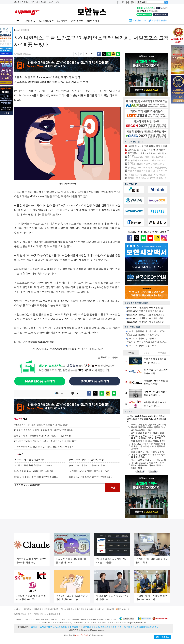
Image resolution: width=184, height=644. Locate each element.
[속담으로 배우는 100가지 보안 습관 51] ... (35, 471)
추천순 (146, 353)
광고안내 (28, 609)
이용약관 (38, 609)
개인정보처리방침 (51, 609)
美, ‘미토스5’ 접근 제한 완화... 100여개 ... (147, 157)
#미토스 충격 (93, 21)
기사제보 (35, 2)
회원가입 (25, 2)
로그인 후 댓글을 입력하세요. (60, 488)
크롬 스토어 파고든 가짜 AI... (146, 311)
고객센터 (90, 609)
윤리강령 (81, 609)
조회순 (131, 353)
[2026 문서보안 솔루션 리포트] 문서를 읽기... (91, 477)
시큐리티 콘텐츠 (159, 20)
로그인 (17, 2)
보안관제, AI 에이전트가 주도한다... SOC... (90, 471)
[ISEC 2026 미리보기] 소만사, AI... (143, 338)
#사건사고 (62, 21)
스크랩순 (162, 353)
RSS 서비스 (123, 609)
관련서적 (110, 609)
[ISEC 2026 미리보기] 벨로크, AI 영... (88, 460)
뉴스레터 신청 (54, 2)
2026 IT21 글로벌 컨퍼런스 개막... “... (32, 460)
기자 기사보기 (109, 357)
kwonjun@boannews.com (93, 630)
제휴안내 (100, 609)
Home (17, 30)
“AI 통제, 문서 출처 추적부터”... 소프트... (34, 465)
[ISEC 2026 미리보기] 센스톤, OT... (143, 335)
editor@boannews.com (41, 342)
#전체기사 (31, 21)
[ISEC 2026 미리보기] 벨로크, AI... (143, 346)
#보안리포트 (77, 21)
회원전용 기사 (139, 20)
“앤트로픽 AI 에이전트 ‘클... (146, 308)
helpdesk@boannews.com (137, 623)
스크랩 (43, 2)
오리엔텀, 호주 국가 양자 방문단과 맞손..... (147, 342)
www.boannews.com (66, 349)
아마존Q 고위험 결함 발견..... (146, 318)
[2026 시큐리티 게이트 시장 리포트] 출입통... (36, 477)
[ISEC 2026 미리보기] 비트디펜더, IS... (88, 465)
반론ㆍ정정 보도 (162, 637)
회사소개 (18, 609)
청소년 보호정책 (68, 609)
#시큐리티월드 (46, 21)
